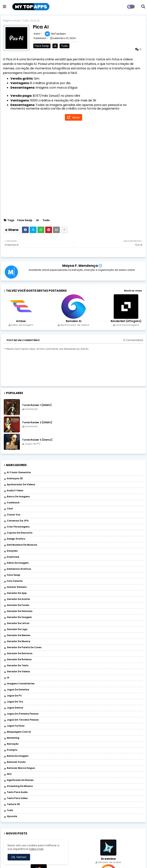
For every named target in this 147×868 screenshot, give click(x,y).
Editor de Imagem (18, 563)
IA (55, 46)
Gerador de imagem (19, 617)
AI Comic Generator (19, 473)
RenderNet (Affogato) (126, 321)
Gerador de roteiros (19, 660)
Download (13, 557)
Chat (10, 509)
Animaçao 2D (15, 479)
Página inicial (11, 21)
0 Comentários (133, 340)
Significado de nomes (20, 780)
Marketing (13, 738)
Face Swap (42, 46)
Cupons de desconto (20, 533)
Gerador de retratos (20, 654)
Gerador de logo (17, 629)
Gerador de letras (18, 623)
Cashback (13, 503)
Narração (13, 744)
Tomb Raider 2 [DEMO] (37, 422)
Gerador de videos (18, 672)
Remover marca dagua (21, 768)
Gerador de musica (19, 641)
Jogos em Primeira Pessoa (23, 714)
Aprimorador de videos (21, 485)
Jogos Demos (15, 708)
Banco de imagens (18, 497)
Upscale (12, 816)
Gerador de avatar (18, 599)
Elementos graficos (19, 569)
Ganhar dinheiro (17, 587)
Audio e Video (15, 491)
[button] (143, 7)
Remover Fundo (16, 762)
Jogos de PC (14, 696)
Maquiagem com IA (19, 732)
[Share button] (64, 230)
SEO (9, 774)
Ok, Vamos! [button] (19, 857)
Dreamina (108, 859)
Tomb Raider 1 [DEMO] (37, 405)
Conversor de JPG (18, 521)
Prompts (12, 750)
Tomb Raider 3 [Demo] (37, 440)
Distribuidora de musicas (22, 545)
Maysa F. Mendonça (80, 266)
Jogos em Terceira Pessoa (23, 720)
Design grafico (16, 539)
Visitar (75, 117)
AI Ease (21, 321)
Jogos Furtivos (16, 726)
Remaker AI (74, 321)
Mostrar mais (133, 291)
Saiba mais (36, 849)
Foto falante (15, 581)
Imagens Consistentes (21, 684)
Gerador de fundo (18, 605)
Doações (12, 551)
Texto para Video (17, 798)
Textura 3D (13, 804)
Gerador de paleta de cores (24, 648)
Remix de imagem (18, 756)
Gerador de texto (18, 666)
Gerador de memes (19, 635)
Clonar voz (14, 515)
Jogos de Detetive (18, 690)
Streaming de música (20, 786)
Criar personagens (18, 527)
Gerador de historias (20, 611)
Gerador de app (17, 593)
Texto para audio (17, 792)
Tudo (25, 21)
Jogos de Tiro (15, 702)
